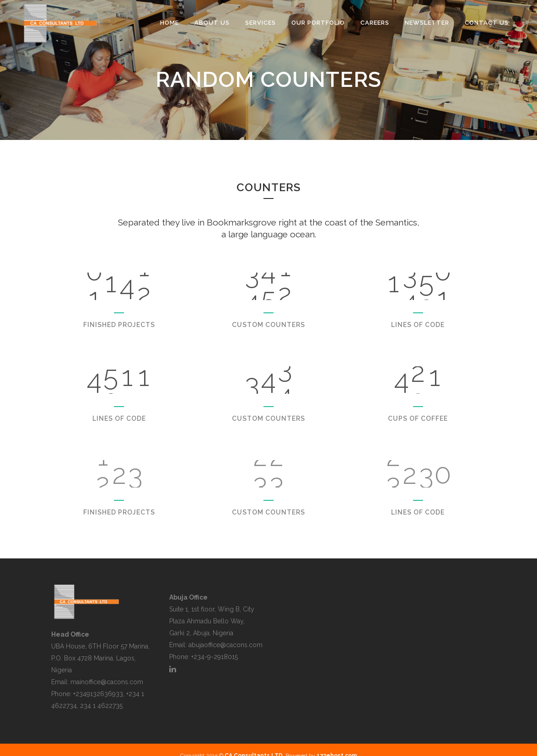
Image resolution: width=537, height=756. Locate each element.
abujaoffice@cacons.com (226, 645)
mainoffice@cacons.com (107, 682)
